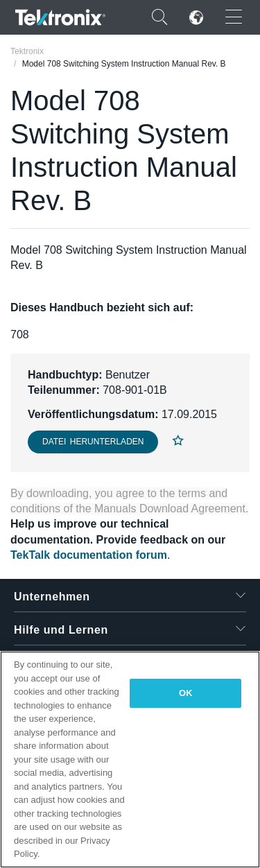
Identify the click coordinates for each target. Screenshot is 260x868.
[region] (130, 759)
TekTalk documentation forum (89, 555)
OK (186, 693)
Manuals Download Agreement (170, 509)
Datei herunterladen (93, 442)
